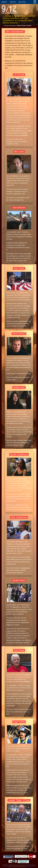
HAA (6, 867)
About (4, 2)
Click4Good (25, 568)
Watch (13, 2)
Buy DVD (22, 2)
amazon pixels (30, 867)
